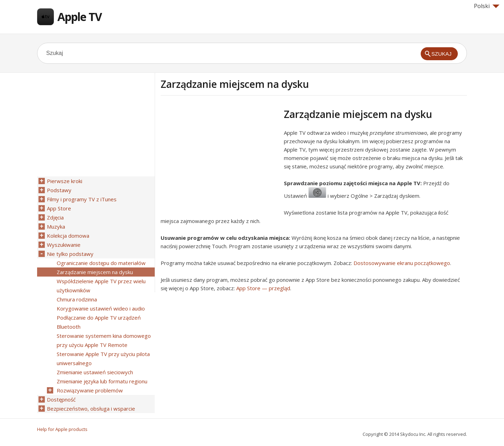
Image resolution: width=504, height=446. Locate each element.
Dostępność (61, 399)
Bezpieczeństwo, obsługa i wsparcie (91, 409)
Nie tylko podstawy (70, 254)
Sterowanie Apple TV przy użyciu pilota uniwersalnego (103, 358)
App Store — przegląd (263, 288)
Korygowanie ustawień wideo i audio (101, 308)
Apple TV (80, 17)
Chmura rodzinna (77, 299)
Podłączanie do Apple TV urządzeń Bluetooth (99, 322)
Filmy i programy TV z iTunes (82, 199)
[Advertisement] (219, 157)
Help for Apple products (62, 429)
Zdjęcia (55, 217)
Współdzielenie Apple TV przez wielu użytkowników (101, 286)
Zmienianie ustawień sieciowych (95, 372)
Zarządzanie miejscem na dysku (95, 272)
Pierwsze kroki (65, 181)
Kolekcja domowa (68, 236)
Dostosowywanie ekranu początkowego (402, 263)
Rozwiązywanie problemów (90, 390)
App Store (59, 208)
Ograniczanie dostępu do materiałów (101, 263)
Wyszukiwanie (64, 245)
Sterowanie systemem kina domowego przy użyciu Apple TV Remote (104, 340)
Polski (487, 6)
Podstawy (59, 190)
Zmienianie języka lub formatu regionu (102, 381)
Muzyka (56, 227)
